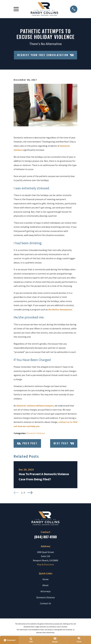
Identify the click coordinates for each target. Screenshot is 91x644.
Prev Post (27, 443)
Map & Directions (45, 564)
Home (45, 579)
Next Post (64, 443)
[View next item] (30, 493)
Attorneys (46, 591)
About (45, 585)
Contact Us (45, 603)
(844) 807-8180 (45, 537)
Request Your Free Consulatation (45, 55)
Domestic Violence (36, 433)
